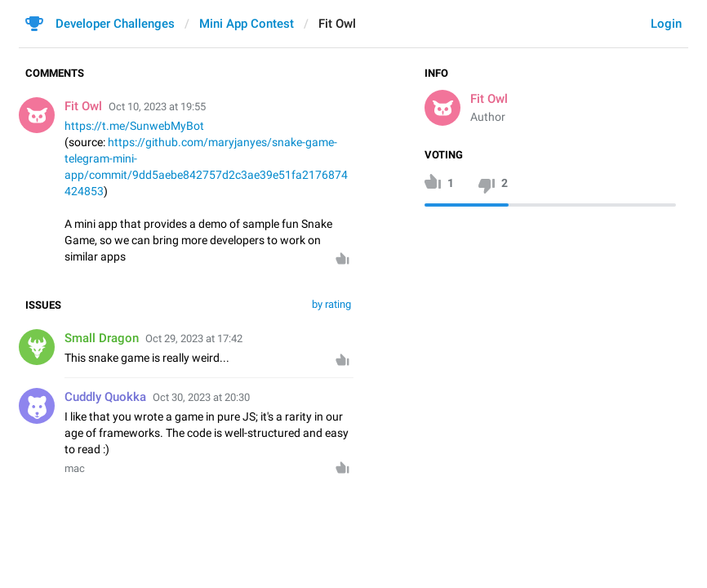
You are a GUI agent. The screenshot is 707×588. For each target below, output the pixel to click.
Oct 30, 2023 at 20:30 (201, 397)
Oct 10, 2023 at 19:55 (157, 107)
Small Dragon (102, 338)
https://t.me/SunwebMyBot (134, 126)
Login (666, 24)
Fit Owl (489, 99)
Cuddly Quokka (105, 397)
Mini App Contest (247, 24)
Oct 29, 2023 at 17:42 (194, 339)
